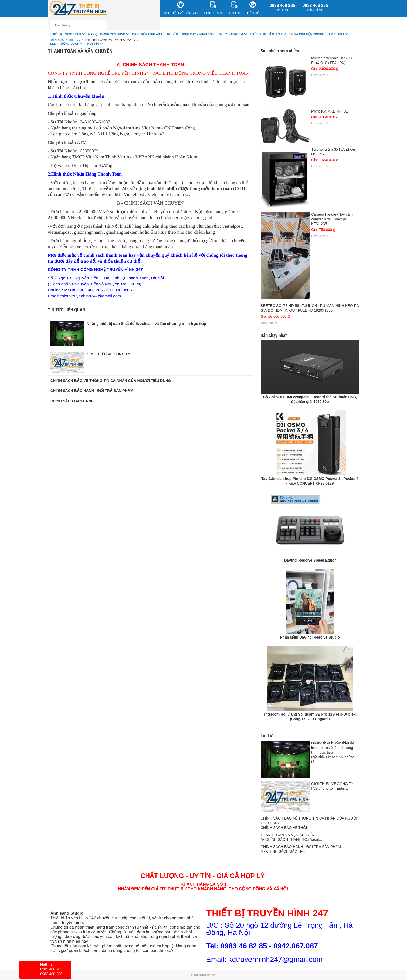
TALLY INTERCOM (231, 34)
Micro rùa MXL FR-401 (310, 117)
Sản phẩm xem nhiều (280, 51)
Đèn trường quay (64, 44)
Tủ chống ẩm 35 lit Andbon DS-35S (310, 158)
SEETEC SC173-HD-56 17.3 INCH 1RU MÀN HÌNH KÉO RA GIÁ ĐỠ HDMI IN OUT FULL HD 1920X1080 (310, 314)
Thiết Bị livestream (66, 34)
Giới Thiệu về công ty (181, 8)
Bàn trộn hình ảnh (147, 34)
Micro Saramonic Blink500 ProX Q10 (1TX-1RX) (310, 66)
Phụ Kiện (92, 44)
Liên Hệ (253, 8)
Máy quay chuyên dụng (107, 34)
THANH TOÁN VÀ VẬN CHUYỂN (111, 39)
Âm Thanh (336, 34)
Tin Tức (268, 736)
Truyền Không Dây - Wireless (190, 34)
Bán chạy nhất (274, 335)
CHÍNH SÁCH (213, 8)
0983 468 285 (282, 8)
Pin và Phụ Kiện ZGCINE (306, 34)
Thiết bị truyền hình (266, 34)
